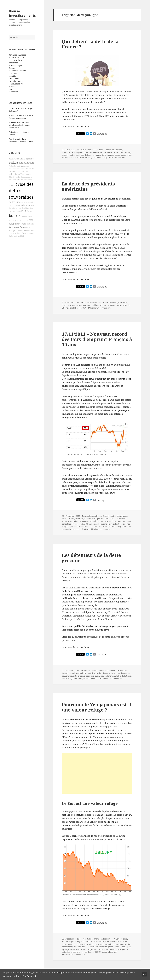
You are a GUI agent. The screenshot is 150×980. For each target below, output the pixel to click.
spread (73, 527)
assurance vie (16, 159)
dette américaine (79, 305)
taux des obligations (118, 527)
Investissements (16, 81)
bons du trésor (107, 519)
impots (12, 185)
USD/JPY (98, 952)
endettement (26, 163)
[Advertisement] (97, 773)
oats (94, 524)
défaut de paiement (81, 521)
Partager (102, 134)
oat (80, 524)
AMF (12, 223)
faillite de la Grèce (21, 220)
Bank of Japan (122, 939)
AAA (73, 519)
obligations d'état (16, 174)
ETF (32, 224)
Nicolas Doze (20, 177)
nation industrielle (110, 949)
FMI (10, 166)
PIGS (24, 211)
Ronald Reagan (75, 308)
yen (115, 952)
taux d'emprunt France (99, 527)
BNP (86, 673)
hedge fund (15, 202)
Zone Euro (22, 233)
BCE (31, 220)
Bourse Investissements (22, 13)
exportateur (104, 947)
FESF (22, 236)
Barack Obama (111, 303)
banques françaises (24, 205)
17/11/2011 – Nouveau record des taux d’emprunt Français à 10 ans (97, 339)
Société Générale (90, 679)
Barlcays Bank (77, 673)
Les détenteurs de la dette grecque (91, 558)
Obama (65, 308)
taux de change (87, 952)
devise (128, 944)
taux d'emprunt (83, 527)
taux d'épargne (74, 952)
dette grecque (79, 676)
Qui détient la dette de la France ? (90, 44)
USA (84, 308)
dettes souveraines (28, 202)
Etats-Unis (111, 305)
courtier (27, 228)
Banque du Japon (69, 941)
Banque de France (107, 152)
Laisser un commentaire (100, 308)
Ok (144, 974)
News (11, 89)
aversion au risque (92, 519)
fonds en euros (83, 158)
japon (64, 949)
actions (14, 162)
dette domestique (86, 944)
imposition (21, 224)
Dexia (101, 676)
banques (31, 233)
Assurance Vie (17, 84)
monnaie (98, 949)
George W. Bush (123, 305)
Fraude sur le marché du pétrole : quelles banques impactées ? (19, 125)
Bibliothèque (16, 65)
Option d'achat (23, 171)
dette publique (19, 166)
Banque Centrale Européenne (87, 152)
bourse (15, 216)
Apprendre (13, 63)
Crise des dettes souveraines (18, 59)
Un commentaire (118, 158)
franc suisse (21, 169)
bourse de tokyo (88, 941)
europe (12, 230)
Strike (11, 236)
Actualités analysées (17, 55)
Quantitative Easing (99, 158)
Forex (11, 205)
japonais (71, 949)
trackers (17, 236)
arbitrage (79, 519)
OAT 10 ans (87, 524)
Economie (13, 73)
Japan (128, 947)
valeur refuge (108, 952)
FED (70, 158)
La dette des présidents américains (88, 186)
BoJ (130, 152)
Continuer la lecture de (76, 126)
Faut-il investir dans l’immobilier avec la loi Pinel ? (21, 140)
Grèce (20, 227)
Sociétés (15, 92)
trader (29, 180)
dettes (30, 211)
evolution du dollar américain (86, 947)
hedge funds (29, 159)
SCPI (13, 86)
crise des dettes (22, 230)
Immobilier (14, 79)
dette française (97, 521)
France (13, 227)
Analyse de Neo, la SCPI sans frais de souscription (21, 117)
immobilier (21, 180)
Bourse (12, 68)
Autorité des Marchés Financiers (21, 208)
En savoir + (33, 976)
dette (69, 305)
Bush (64, 305)
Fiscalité (12, 76)
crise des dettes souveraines (21, 191)
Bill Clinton (123, 303)
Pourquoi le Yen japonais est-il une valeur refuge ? (97, 707)
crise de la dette (15, 211)
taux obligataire (82, 529)
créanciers (100, 941)
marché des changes (85, 949)
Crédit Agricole (94, 673)
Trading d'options (19, 71)
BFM (29, 224)
